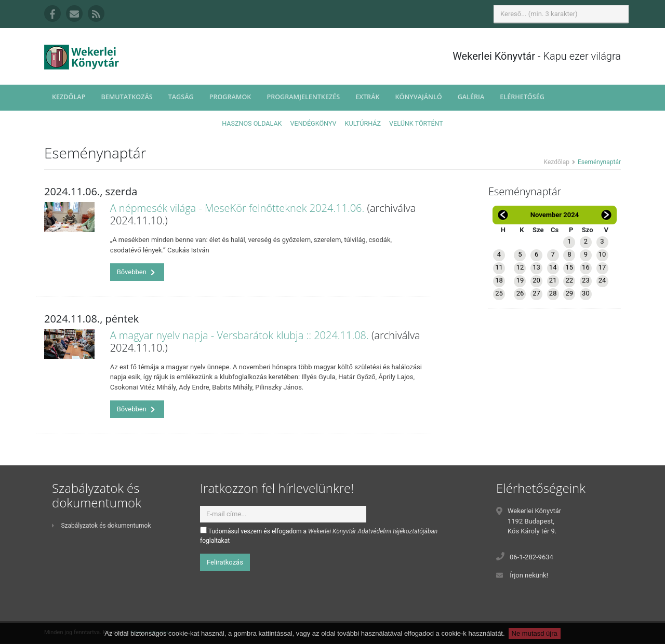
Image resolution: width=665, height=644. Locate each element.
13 (536, 267)
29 (569, 293)
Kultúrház (363, 123)
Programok (230, 97)
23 (586, 280)
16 (586, 267)
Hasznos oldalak (252, 123)
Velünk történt (416, 123)
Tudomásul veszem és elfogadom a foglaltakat (319, 535)
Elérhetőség (522, 97)
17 (602, 267)
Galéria (471, 97)
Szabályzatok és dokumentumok (101, 526)
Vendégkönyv (314, 123)
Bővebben (136, 272)
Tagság (181, 97)
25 (499, 293)
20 (536, 280)
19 (520, 280)
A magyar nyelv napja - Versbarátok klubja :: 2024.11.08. (240, 335)
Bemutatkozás (127, 97)
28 (553, 293)
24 (602, 280)
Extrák (367, 97)
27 (536, 293)
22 (569, 280)
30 (586, 293)
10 (602, 254)
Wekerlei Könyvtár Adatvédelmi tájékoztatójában (373, 531)
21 (553, 280)
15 (569, 267)
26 (520, 293)
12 (520, 267)
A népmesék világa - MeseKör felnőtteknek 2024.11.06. (237, 208)
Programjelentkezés (303, 97)
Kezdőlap (69, 97)
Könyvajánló (419, 97)
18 (499, 280)
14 (553, 267)
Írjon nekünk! (529, 575)
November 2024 (555, 215)
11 (499, 267)
